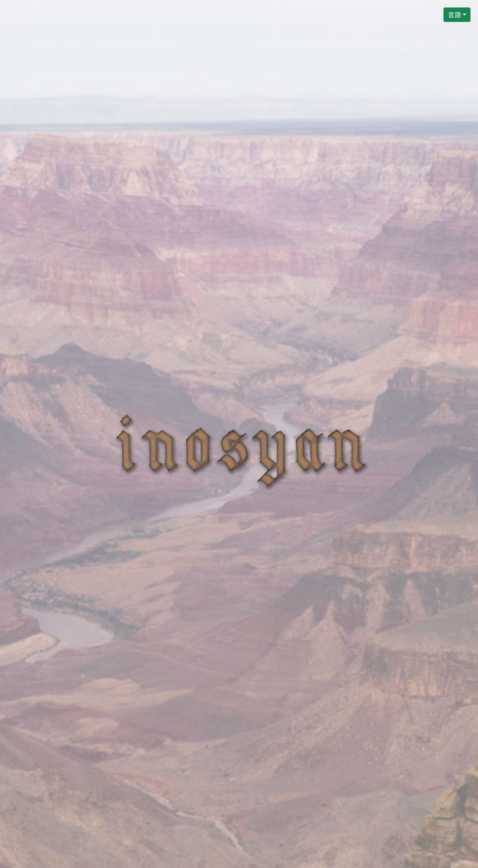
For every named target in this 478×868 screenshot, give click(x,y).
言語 (454, 14)
